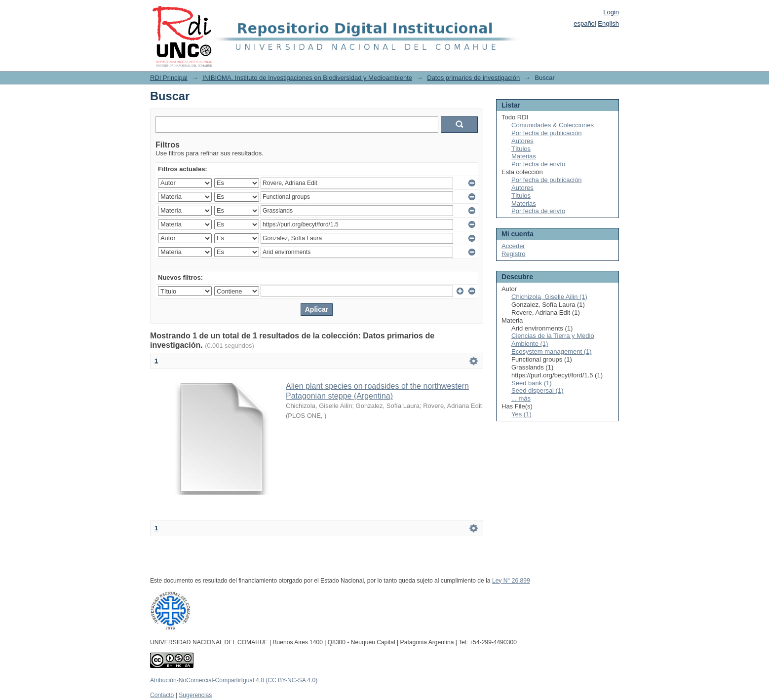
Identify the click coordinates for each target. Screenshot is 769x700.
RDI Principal (169, 78)
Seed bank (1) (532, 383)
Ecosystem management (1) (552, 351)
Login (611, 12)
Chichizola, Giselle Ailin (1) (549, 297)
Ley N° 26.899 (511, 581)
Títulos (521, 149)
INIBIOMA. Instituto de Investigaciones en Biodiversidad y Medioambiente (307, 78)
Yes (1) (521, 414)
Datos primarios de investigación (473, 78)
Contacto (162, 695)
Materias (524, 156)
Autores (522, 141)
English (608, 23)
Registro (513, 254)
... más (521, 398)
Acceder (513, 246)
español (585, 23)
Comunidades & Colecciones (553, 125)
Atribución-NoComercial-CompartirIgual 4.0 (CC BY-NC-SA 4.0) (234, 680)
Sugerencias (195, 695)
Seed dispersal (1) (538, 390)
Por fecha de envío (538, 164)
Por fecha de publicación (546, 133)
